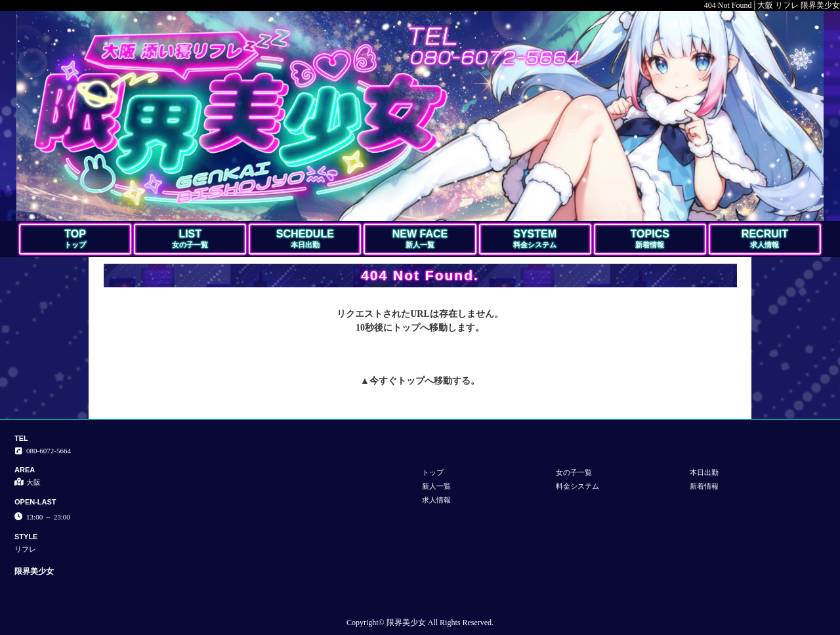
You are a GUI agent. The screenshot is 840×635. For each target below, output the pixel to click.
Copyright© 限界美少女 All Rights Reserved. (420, 623)
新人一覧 (436, 486)
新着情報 (704, 486)
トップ (411, 381)
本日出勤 (704, 472)
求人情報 (436, 500)
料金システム (577, 486)
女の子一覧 (574, 472)
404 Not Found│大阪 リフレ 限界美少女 (772, 5)
